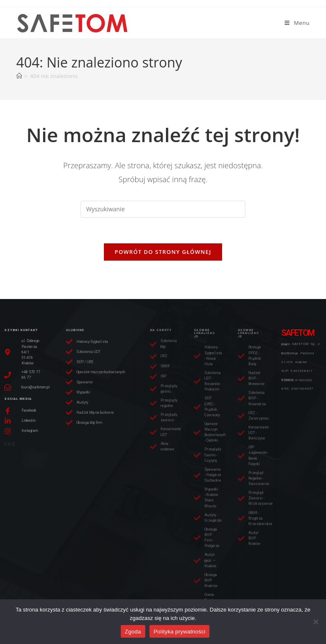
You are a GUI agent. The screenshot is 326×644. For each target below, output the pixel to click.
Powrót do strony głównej (163, 252)
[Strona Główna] (19, 76)
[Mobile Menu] (297, 23)
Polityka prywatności (180, 632)
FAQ (10, 444)
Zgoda (133, 632)
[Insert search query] (163, 209)
